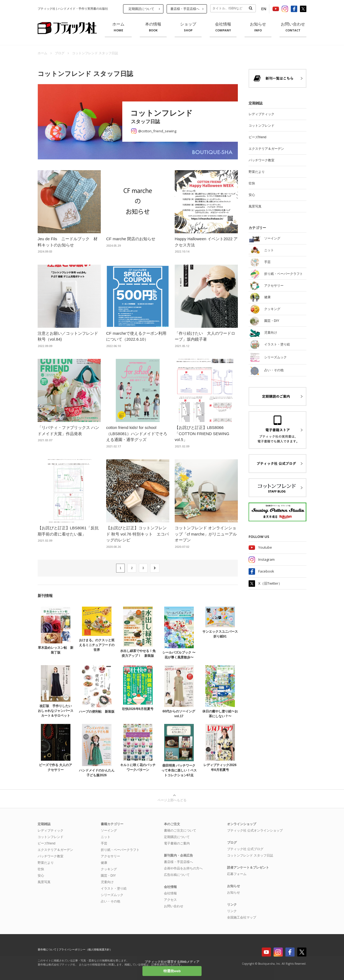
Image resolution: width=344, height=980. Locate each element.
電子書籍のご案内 (177, 843)
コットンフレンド (261, 126)
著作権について (47, 950)
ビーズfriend (257, 137)
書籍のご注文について (180, 830)
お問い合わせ (293, 27)
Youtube (265, 547)
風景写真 (255, 206)
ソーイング (109, 830)
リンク (232, 911)
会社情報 (223, 27)
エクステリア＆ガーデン (266, 149)
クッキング (109, 869)
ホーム (118, 27)
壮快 (252, 183)
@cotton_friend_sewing (157, 131)
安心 (252, 195)
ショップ (188, 27)
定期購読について (141, 9)
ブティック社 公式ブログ (245, 849)
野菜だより (257, 172)
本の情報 (153, 27)
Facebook (266, 571)
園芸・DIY (108, 876)
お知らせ (258, 27)
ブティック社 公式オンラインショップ (255, 830)
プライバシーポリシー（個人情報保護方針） (85, 950)
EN (264, 9)
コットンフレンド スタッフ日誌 (250, 855)
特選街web (172, 971)
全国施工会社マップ (242, 917)
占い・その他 (110, 901)
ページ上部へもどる (172, 800)
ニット (106, 837)
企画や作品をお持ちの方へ (183, 868)
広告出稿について (177, 875)
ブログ (60, 53)
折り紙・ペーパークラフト (120, 850)
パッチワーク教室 (261, 160)
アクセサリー (110, 856)
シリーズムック (112, 895)
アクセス (170, 900)
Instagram (266, 559)
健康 (104, 863)
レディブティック (261, 114)
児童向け (107, 882)
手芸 (104, 843)
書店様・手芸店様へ (185, 9)
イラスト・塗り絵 (114, 888)
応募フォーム (237, 874)
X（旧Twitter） (270, 583)
